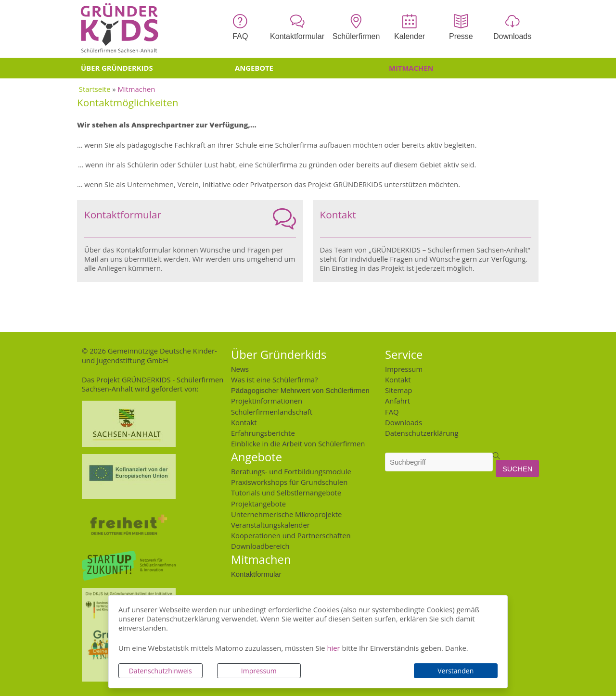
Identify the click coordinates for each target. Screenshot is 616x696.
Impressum (259, 671)
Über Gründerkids (117, 68)
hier (333, 648)
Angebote (254, 68)
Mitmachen (411, 68)
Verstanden (456, 671)
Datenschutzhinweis (160, 671)
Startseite (95, 89)
